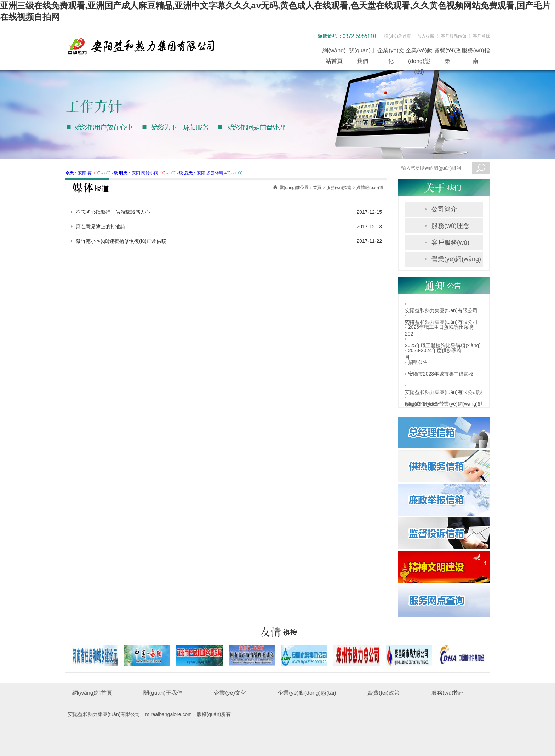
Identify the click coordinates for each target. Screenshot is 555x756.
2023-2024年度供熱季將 (435, 350)
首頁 (317, 188)
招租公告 (418, 362)
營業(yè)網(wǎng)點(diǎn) (456, 261)
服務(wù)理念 (450, 226)
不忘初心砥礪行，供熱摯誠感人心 (113, 212)
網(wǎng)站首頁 (334, 52)
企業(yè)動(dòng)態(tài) (419, 52)
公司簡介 (444, 209)
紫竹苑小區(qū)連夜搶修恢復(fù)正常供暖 (121, 241)
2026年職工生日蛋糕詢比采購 (441, 327)
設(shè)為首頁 (397, 36)
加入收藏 (426, 36)
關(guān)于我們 (362, 52)
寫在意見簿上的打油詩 (101, 227)
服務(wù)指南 (476, 52)
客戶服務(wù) (454, 36)
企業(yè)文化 (391, 52)
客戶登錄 (481, 36)
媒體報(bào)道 (370, 188)
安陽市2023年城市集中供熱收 (441, 374)
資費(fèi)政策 (447, 52)
